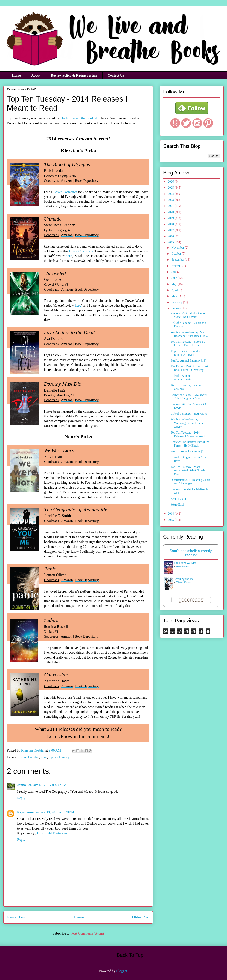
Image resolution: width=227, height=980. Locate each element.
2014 (171, 514)
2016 (171, 236)
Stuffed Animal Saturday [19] (188, 361)
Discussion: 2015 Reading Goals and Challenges (190, 482)
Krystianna (25, 812)
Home (16, 75)
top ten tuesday (59, 757)
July (174, 272)
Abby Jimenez (182, 566)
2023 (171, 200)
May (174, 284)
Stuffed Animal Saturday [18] (188, 451)
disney (22, 757)
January (176, 308)
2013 (171, 520)
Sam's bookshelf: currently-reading (191, 553)
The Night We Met (185, 563)
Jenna (22, 785)
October (177, 254)
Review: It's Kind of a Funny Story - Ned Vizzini (188, 315)
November (178, 248)
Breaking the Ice (184, 579)
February (177, 302)
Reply (21, 798)
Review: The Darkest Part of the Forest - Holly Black (190, 444)
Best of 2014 (178, 499)
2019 (171, 218)
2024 (171, 194)
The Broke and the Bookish (79, 118)
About (36, 75)
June (174, 278)
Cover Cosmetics (65, 192)
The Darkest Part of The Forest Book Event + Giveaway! (189, 368)
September (178, 260)
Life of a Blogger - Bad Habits (189, 414)
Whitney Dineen (183, 582)
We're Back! (178, 505)
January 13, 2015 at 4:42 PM (47, 785)
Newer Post (16, 917)
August (176, 266)
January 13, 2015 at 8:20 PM (55, 812)
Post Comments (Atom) (88, 933)
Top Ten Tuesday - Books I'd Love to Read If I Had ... (188, 344)
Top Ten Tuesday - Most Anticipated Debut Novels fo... (188, 470)
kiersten (34, 757)
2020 (171, 212)
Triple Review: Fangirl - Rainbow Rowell (185, 353)
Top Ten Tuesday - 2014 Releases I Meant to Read (188, 434)
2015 (171, 242)
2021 (171, 206)
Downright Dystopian (52, 833)
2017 (171, 230)
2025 (171, 188)
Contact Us (116, 75)
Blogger (122, 971)
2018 (171, 224)
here (69, 256)
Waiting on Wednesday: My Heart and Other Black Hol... (190, 334)
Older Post (141, 917)
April (175, 290)
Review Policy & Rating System (74, 75)
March (176, 296)
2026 (171, 182)
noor (44, 757)
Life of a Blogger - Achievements (182, 378)
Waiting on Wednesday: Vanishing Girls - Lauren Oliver (187, 423)
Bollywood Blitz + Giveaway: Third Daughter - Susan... (189, 397)
